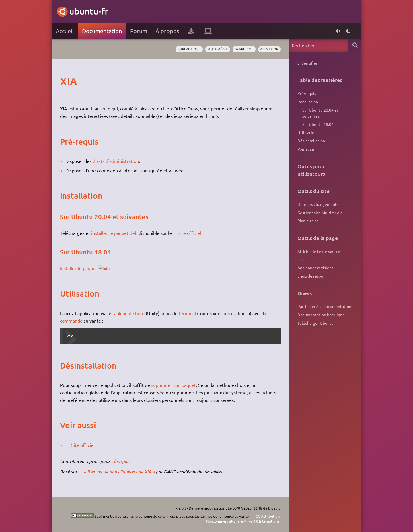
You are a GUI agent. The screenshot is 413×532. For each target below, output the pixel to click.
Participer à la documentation (324, 306)
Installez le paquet (79, 268)
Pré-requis (307, 93)
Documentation (102, 31)
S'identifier (307, 63)
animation (269, 49)
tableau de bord (128, 313)
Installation (308, 102)
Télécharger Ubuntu (315, 323)
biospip (121, 461)
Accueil (65, 31)
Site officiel (83, 445)
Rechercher (355, 45)
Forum (139, 31)
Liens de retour (311, 276)
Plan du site (308, 221)
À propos (167, 31)
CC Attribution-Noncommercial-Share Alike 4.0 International (243, 519)
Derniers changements (318, 204)
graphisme (244, 49)
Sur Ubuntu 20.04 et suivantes (320, 113)
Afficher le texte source (319, 251)
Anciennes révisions (315, 268)
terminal (187, 313)
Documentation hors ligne (321, 315)
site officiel (190, 233)
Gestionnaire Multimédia (320, 213)
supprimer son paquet (174, 385)
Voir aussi (306, 149)
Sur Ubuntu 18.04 (318, 124)
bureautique (189, 49)
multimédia (218, 49)
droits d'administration (116, 161)
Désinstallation (311, 141)
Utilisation (307, 132)
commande (71, 321)
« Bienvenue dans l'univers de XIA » (119, 472)
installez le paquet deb (114, 233)
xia (107, 268)
